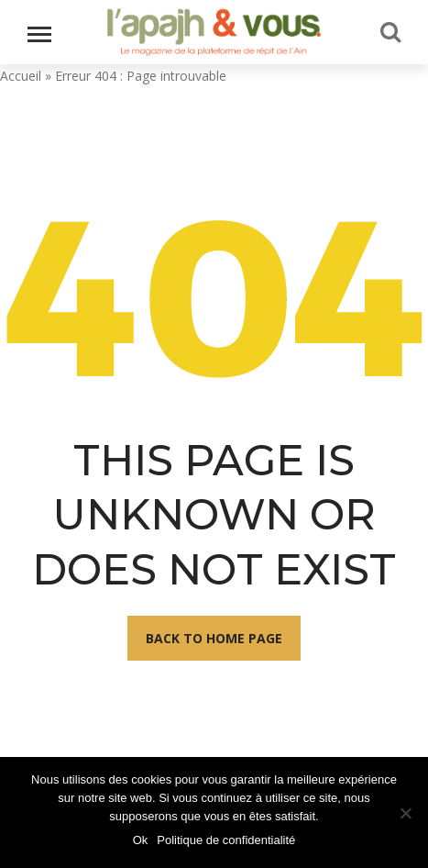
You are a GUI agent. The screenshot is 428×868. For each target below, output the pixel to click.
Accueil (21, 76)
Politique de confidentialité (226, 840)
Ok (141, 840)
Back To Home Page (214, 638)
